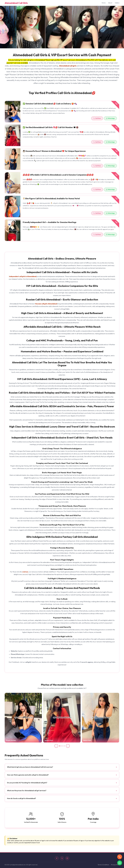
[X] (62, 858)
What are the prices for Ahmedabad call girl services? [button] (62, 793)
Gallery (117, 3)
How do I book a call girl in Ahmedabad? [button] (62, 800)
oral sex (25, 572)
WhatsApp (110, 120)
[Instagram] (67, 858)
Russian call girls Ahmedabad (46, 304)
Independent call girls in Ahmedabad (23, 276)
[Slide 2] (61, 746)
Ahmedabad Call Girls (16, 3)
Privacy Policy (115, 865)
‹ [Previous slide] (56, 746)
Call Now (97, 120)
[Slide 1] (60, 746)
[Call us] (120, 857)
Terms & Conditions (103, 865)
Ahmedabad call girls (68, 66)
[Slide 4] (64, 746)
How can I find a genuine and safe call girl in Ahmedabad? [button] (62, 777)
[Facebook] (57, 858)
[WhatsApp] (120, 863)
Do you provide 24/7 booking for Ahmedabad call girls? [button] (62, 785)
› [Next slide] (68, 746)
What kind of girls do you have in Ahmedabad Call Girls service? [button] (62, 769)
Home (104, 3)
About (110, 3)
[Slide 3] (63, 746)
